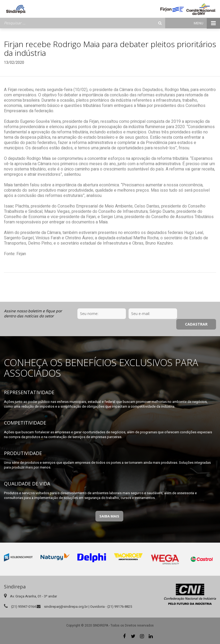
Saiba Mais (109, 516)
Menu (207, 23)
